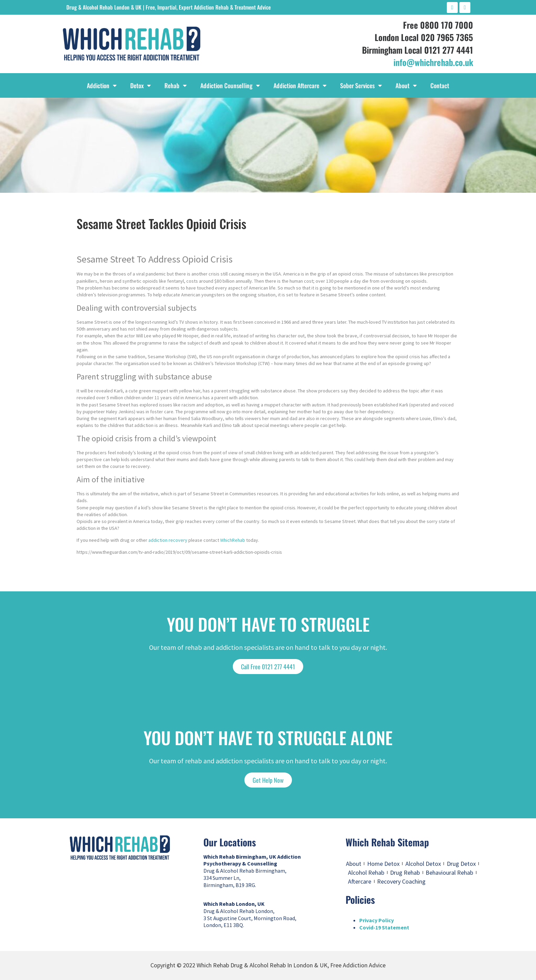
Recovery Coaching (401, 881)
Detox (140, 85)
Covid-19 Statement (384, 927)
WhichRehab (233, 540)
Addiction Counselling (230, 85)
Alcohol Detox (423, 864)
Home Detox (383, 864)
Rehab (176, 85)
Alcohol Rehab (366, 872)
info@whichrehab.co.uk (433, 62)
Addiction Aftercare (300, 85)
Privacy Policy (377, 920)
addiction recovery (168, 540)
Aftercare (360, 881)
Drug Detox (461, 864)
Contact (440, 85)
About (406, 85)
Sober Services (361, 85)
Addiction (102, 85)
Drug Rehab (405, 872)
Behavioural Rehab (449, 872)
